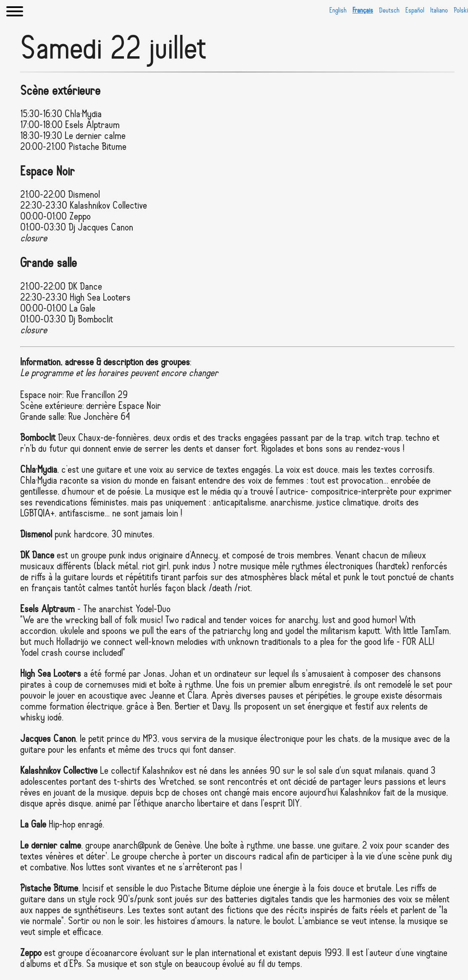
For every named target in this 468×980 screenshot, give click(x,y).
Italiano (439, 11)
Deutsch (389, 11)
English (338, 11)
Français (363, 11)
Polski (461, 11)
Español (415, 11)
